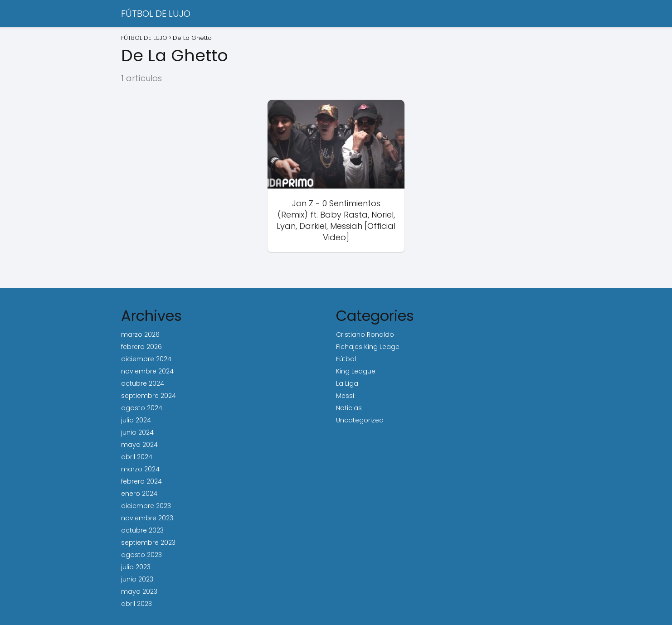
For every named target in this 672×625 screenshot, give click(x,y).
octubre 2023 (142, 530)
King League (356, 371)
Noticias (349, 408)
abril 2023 (136, 604)
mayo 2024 (139, 445)
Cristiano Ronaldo (365, 334)
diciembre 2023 (146, 506)
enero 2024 (139, 494)
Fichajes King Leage (368, 347)
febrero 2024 (141, 481)
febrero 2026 (141, 347)
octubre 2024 (143, 383)
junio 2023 (137, 579)
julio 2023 (136, 567)
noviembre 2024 (147, 371)
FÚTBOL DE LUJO (156, 14)
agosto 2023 (141, 555)
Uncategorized (360, 420)
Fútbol (346, 359)
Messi (345, 396)
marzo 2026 (140, 334)
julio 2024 (136, 420)
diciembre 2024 (146, 359)
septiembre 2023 (148, 543)
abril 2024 (137, 457)
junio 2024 (137, 432)
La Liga (347, 383)
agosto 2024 (142, 408)
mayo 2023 (139, 591)
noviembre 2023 (147, 518)
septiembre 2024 (149, 396)
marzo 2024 (140, 469)
